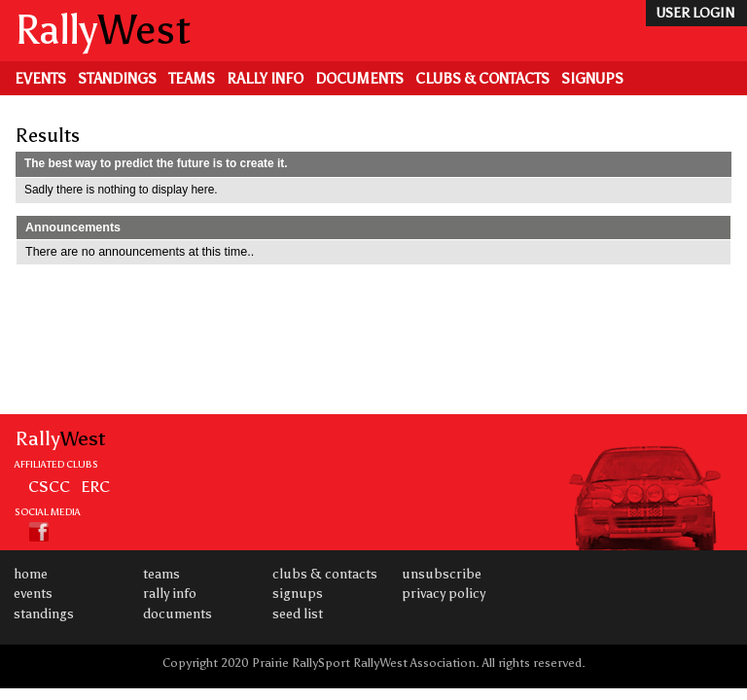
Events (40, 79)
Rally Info (265, 79)
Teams (192, 79)
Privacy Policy (444, 594)
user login (695, 13)
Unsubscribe (442, 574)
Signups (592, 79)
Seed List (298, 614)
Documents (359, 79)
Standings (117, 79)
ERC (95, 486)
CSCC (49, 486)
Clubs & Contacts (482, 79)
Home (31, 574)
